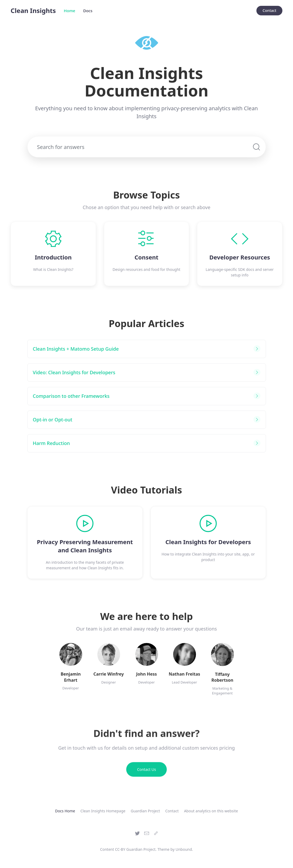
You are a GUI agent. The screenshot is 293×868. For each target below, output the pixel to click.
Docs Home (65, 811)
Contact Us (146, 772)
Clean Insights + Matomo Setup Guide (76, 349)
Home (70, 11)
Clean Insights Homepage (103, 811)
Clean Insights (33, 10)
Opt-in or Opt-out (53, 420)
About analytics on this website (211, 811)
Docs (88, 11)
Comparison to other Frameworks (71, 396)
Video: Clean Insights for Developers (74, 372)
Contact (269, 10)
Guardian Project (145, 811)
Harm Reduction (51, 443)
